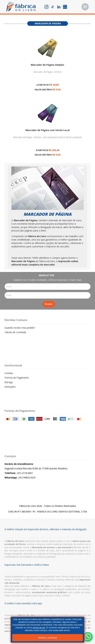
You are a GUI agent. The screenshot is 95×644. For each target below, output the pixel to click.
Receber (49, 304)
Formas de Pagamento (17, 378)
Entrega (9, 382)
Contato (9, 373)
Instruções (10, 387)
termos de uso (39, 628)
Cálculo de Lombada (15, 332)
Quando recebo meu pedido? (20, 328)
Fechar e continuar (47, 638)
